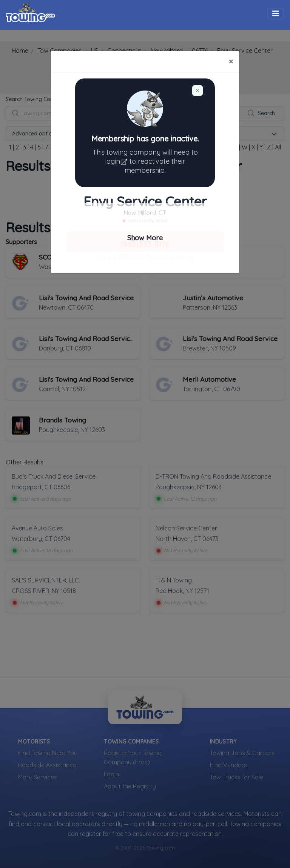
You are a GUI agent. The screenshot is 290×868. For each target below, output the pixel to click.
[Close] (231, 61)
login (117, 161)
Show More (145, 238)
